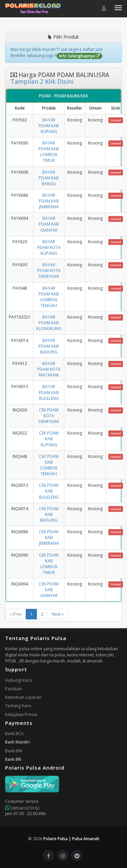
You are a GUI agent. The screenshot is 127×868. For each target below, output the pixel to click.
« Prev (16, 614)
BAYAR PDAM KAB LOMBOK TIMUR (49, 152)
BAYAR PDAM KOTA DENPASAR (49, 271)
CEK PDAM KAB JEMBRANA (49, 537)
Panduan (14, 689)
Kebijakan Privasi (21, 715)
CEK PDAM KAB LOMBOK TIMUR (49, 564)
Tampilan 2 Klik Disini (42, 81)
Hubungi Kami (18, 680)
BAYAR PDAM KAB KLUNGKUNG (49, 323)
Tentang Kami (18, 706)
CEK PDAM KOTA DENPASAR (49, 416)
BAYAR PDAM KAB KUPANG (49, 126)
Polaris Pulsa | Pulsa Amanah (71, 839)
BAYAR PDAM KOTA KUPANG (49, 247)
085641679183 (22, 808)
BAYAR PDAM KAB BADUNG (49, 346)
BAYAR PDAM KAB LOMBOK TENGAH (49, 297)
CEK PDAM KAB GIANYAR (49, 590)
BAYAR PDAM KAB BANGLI (49, 178)
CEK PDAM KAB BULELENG (49, 491)
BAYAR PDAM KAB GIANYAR (49, 224)
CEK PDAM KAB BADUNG (49, 514)
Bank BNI (14, 751)
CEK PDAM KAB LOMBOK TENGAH (49, 465)
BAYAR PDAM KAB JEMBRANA (49, 201)
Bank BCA (14, 734)
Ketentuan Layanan (23, 697)
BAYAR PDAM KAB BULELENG (49, 392)
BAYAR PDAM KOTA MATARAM (49, 369)
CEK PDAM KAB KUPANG (49, 439)
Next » (58, 614)
